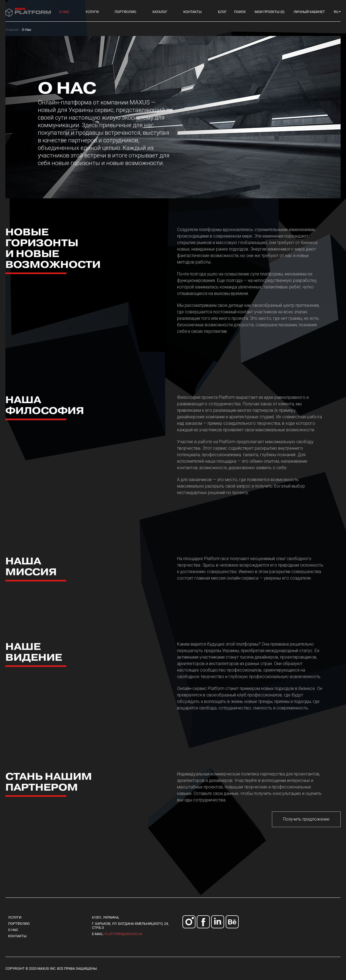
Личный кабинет (309, 12)
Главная (12, 30)
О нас (13, 930)
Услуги (15, 917)
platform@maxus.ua (123, 934)
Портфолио (19, 924)
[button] (337, 12)
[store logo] (28, 12)
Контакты (17, 936)
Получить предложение (306, 819)
